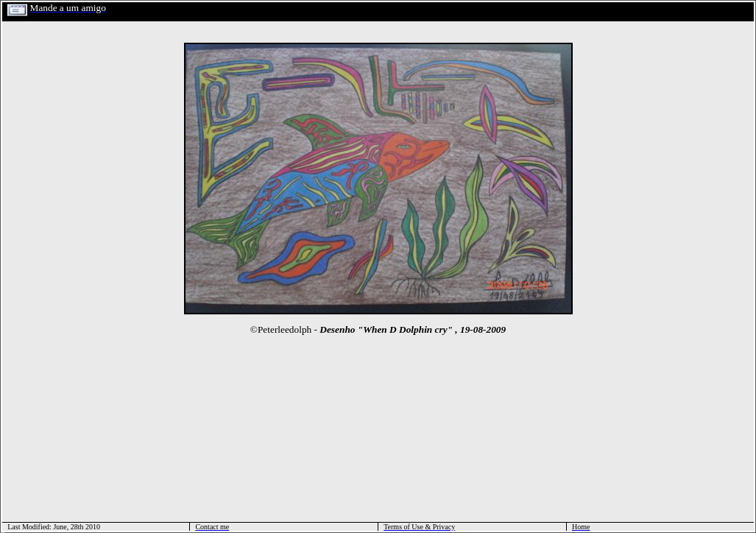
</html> (3, 531)
